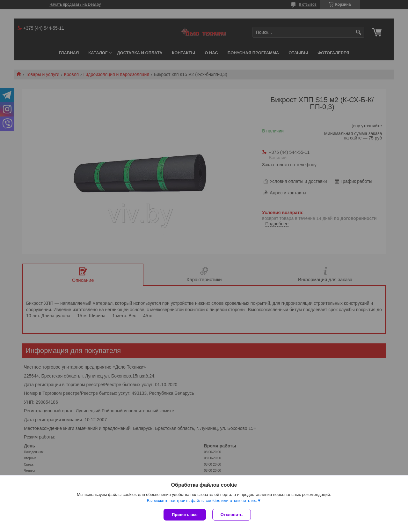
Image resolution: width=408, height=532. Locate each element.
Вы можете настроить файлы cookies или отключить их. (202, 501)
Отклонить (232, 515)
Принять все (185, 515)
